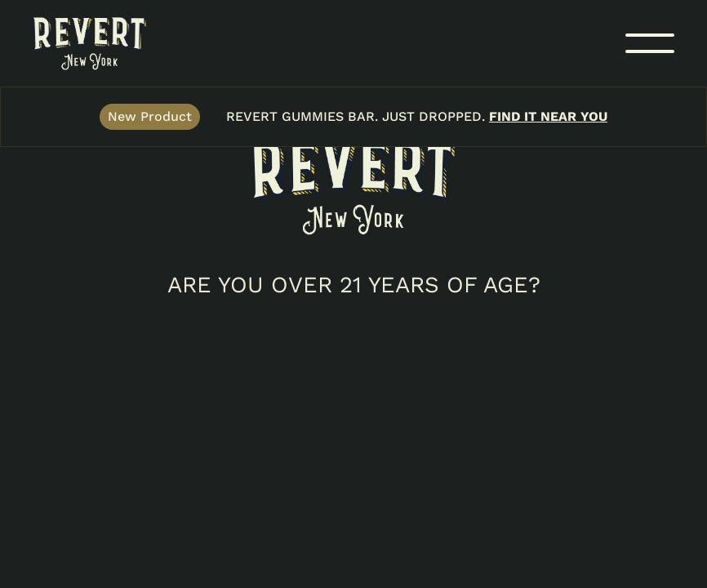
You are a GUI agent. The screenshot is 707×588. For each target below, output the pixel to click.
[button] (650, 43)
